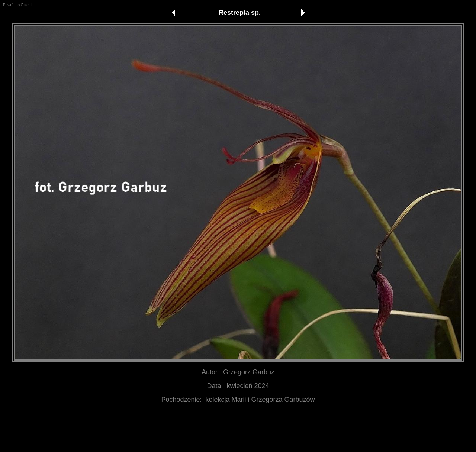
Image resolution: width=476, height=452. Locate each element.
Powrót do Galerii (17, 5)
